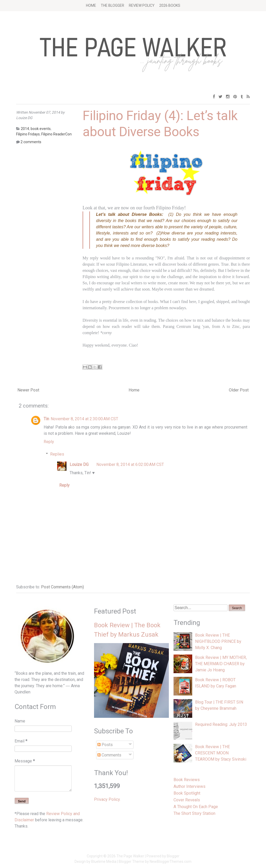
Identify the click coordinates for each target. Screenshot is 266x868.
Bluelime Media (104, 862)
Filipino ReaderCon (56, 134)
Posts (105, 745)
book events (41, 129)
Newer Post (28, 390)
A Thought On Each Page (196, 807)
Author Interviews (189, 786)
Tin (46, 419)
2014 (25, 129)
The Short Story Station (194, 813)
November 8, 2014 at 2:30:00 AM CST (84, 419)
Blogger (173, 856)
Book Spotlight (187, 793)
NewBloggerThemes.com (171, 862)
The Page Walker (130, 856)
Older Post (239, 390)
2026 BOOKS (170, 5)
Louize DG (79, 464)
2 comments (31, 142)
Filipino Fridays (28, 134)
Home (91, 5)
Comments (109, 755)
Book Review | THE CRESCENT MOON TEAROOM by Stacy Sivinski (221, 753)
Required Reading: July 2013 (221, 724)
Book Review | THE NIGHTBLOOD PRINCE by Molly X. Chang (218, 641)
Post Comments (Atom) (62, 587)
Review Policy (142, 5)
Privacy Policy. (107, 799)
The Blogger (112, 5)
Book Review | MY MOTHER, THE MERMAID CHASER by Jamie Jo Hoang (221, 664)
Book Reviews (187, 780)
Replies (57, 454)
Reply (49, 442)
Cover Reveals (187, 800)
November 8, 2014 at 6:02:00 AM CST (130, 464)
